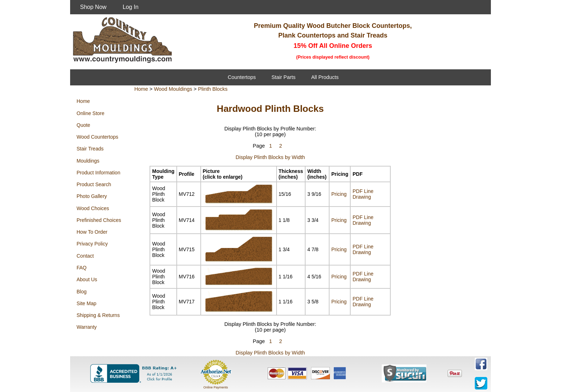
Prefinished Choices (99, 220)
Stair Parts (284, 77)
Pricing (339, 194)
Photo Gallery (92, 196)
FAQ (82, 268)
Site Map (86, 303)
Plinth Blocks (213, 89)
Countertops (242, 77)
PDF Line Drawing (363, 194)
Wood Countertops (97, 137)
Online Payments (216, 387)
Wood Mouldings (173, 89)
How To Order (92, 232)
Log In (131, 7)
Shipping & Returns (98, 315)
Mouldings (88, 161)
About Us (87, 279)
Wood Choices (93, 208)
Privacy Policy (92, 244)
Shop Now (93, 7)
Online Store (91, 113)
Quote (83, 125)
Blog (82, 292)
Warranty (87, 327)
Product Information (98, 173)
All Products (325, 77)
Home (83, 101)
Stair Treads (90, 149)
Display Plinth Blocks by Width (270, 157)
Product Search (94, 184)
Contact (85, 256)
